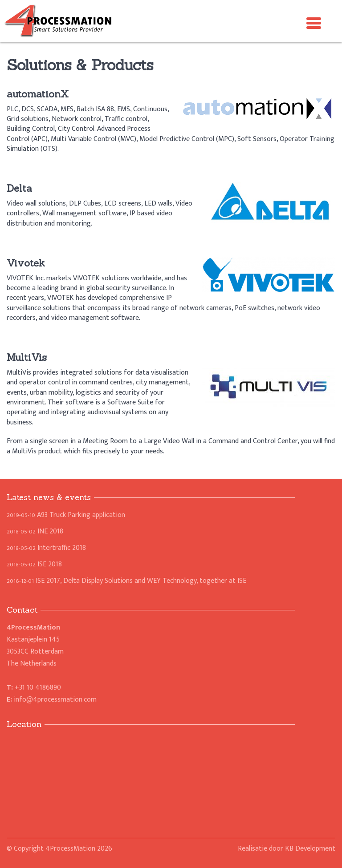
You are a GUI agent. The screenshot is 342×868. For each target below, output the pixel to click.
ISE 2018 (34, 564)
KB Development (310, 849)
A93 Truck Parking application (66, 515)
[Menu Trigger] (314, 22)
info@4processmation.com (55, 700)
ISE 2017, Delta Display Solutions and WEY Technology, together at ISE (126, 581)
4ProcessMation (70, 849)
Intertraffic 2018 (46, 548)
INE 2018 (35, 531)
